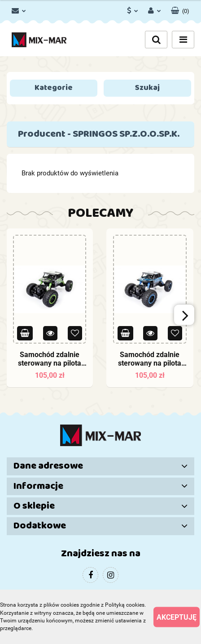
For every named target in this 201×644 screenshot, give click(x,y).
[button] (180, 9)
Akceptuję (177, 617)
